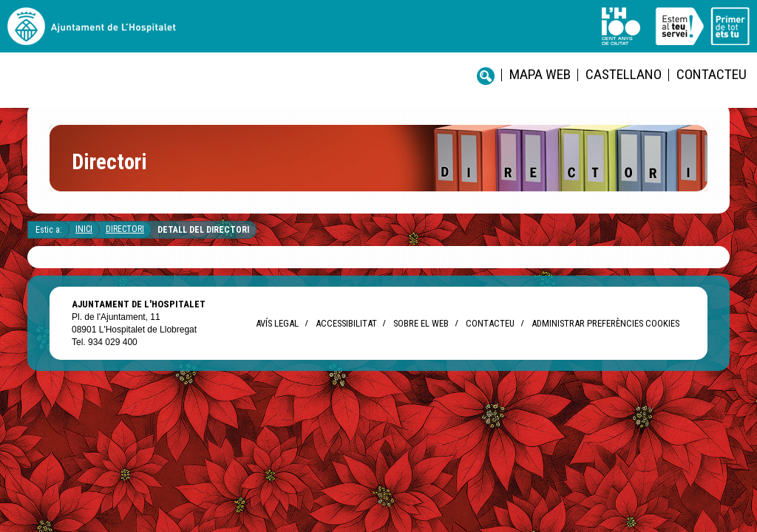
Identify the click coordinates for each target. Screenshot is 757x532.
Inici (84, 241)
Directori (125, 241)
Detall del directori (203, 242)
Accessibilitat (346, 335)
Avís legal (277, 335)
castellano (434, 37)
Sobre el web (421, 335)
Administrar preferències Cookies (605, 335)
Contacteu (504, 37)
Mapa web (368, 37)
